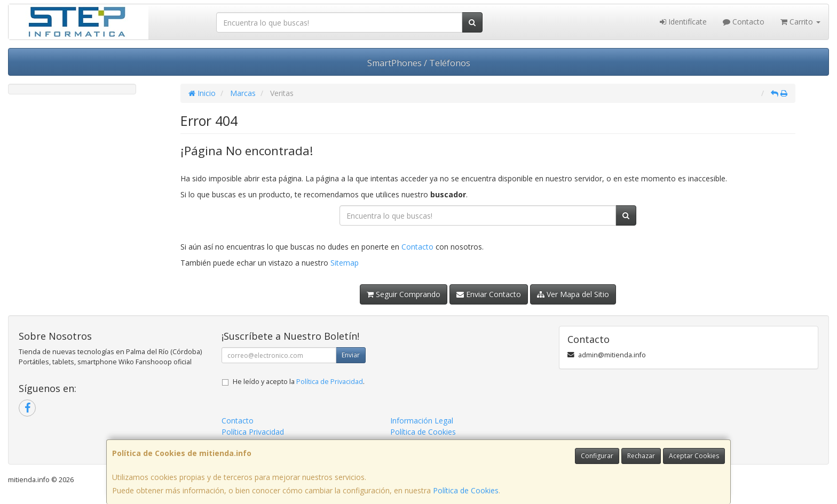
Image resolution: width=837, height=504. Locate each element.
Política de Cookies (466, 490)
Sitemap (345, 263)
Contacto (744, 22)
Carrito (800, 22)
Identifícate (683, 22)
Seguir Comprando (404, 294)
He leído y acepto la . (299, 382)
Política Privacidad (253, 432)
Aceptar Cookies (694, 456)
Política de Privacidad (330, 382)
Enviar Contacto (489, 294)
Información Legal (422, 421)
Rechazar (641, 456)
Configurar (597, 456)
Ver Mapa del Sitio (573, 294)
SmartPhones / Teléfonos (419, 63)
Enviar (351, 355)
